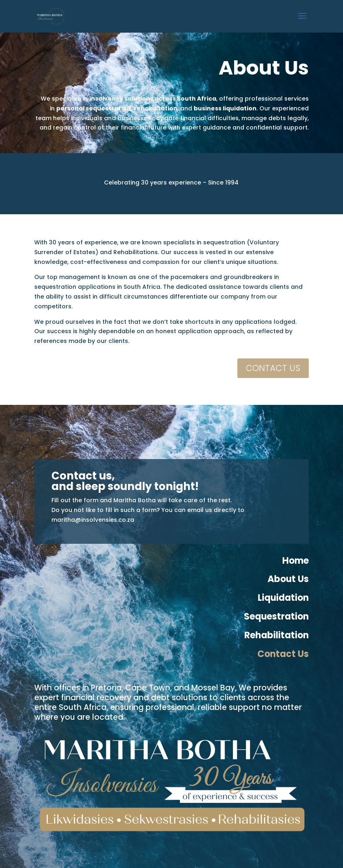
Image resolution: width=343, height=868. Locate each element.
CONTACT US (273, 368)
